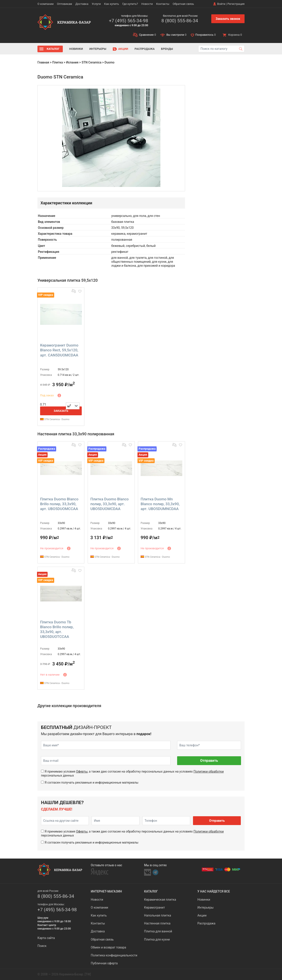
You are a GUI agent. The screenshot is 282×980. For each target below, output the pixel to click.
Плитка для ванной (158, 931)
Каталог (53, 49)
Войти (221, 4)
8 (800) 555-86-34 (180, 21)
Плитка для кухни (157, 939)
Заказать (61, 411)
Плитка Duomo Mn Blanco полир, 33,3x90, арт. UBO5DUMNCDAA (160, 504)
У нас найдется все (214, 891)
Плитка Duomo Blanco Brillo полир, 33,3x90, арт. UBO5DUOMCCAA (59, 504)
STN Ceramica (91, 62)
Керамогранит (154, 907)
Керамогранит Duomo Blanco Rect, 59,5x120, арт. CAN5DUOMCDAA (59, 350)
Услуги (96, 4)
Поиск (42, 946)
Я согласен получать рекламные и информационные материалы (91, 783)
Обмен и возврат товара (108, 947)
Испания (72, 62)
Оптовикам (64, 4)
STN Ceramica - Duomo (55, 419)
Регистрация (236, 4)
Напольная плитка (158, 915)
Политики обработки (209, 771)
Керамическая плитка (160, 900)
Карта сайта (46, 938)
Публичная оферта (104, 963)
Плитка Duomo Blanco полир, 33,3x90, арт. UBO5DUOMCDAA (109, 504)
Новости (147, 4)
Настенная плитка (157, 923)
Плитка (58, 62)
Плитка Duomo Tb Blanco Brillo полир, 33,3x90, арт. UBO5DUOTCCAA (57, 629)
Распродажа (145, 49)
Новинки (76, 49)
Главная (43, 62)
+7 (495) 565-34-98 (128, 21)
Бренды (167, 49)
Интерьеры (98, 49)
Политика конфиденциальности (114, 955)
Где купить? (130, 4)
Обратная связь (183, 4)
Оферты (82, 771)
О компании (45, 4)
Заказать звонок (228, 19)
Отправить (209, 761)
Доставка (82, 4)
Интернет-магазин (106, 891)
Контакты (163, 4)
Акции (123, 49)
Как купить (112, 4)
